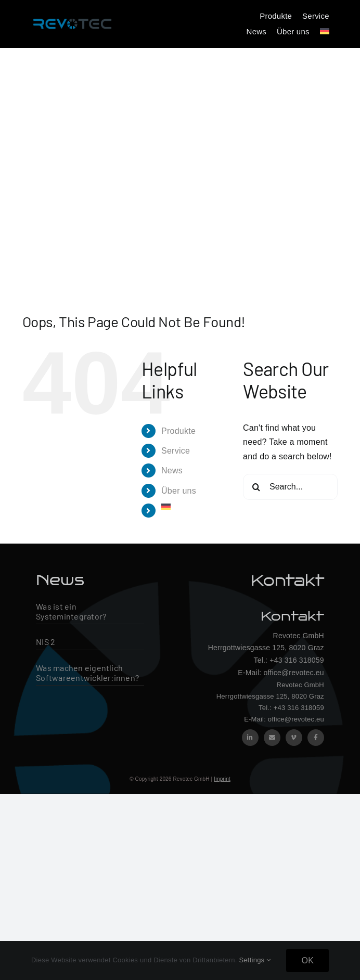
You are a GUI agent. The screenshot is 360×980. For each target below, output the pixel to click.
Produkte (178, 431)
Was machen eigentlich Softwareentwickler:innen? (87, 673)
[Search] (256, 487)
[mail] (272, 738)
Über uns (179, 491)
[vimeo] (294, 738)
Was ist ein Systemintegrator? (71, 611)
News (172, 470)
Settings (255, 960)
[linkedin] (250, 738)
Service (176, 451)
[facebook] (316, 738)
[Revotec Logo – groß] (72, 17)
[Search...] (290, 487)
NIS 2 (46, 642)
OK (307, 960)
